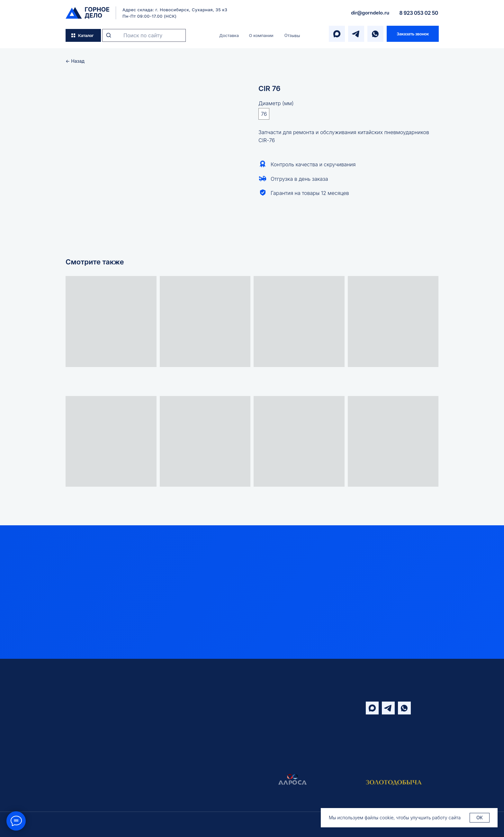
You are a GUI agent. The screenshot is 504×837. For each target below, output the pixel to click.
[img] (87, 13)
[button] (413, 34)
